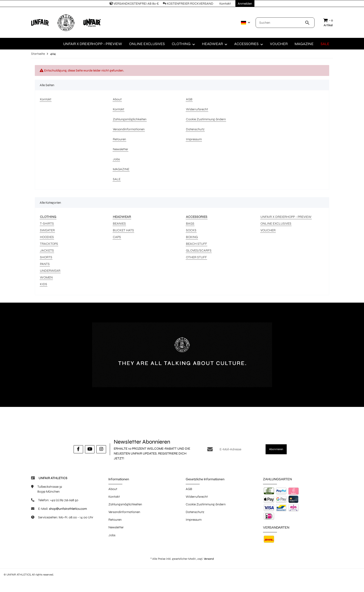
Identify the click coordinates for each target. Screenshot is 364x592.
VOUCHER (268, 230)
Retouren (115, 520)
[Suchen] (280, 23)
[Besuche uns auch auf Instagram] (101, 449)
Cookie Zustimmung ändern (206, 504)
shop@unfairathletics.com (68, 509)
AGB (189, 489)
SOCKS (191, 230)
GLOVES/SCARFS (199, 250)
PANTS (45, 264)
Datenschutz (195, 512)
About (113, 489)
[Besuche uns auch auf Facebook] (78, 449)
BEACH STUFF (197, 244)
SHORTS (46, 257)
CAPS (117, 237)
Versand (209, 559)
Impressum (194, 520)
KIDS (44, 284)
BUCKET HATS (123, 230)
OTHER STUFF (196, 257)
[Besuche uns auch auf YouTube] (90, 449)
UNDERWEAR (50, 271)
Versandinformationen (124, 512)
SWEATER (47, 230)
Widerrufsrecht (197, 497)
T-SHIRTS (47, 224)
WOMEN (46, 277)
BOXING (192, 237)
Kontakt (114, 497)
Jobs (112, 535)
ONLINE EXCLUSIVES (276, 224)
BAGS (190, 224)
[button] (245, 23)
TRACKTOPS (49, 244)
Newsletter (116, 527)
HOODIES (47, 237)
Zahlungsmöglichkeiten (125, 504)
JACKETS (47, 250)
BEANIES (119, 224)
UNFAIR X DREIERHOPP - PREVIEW (286, 217)
